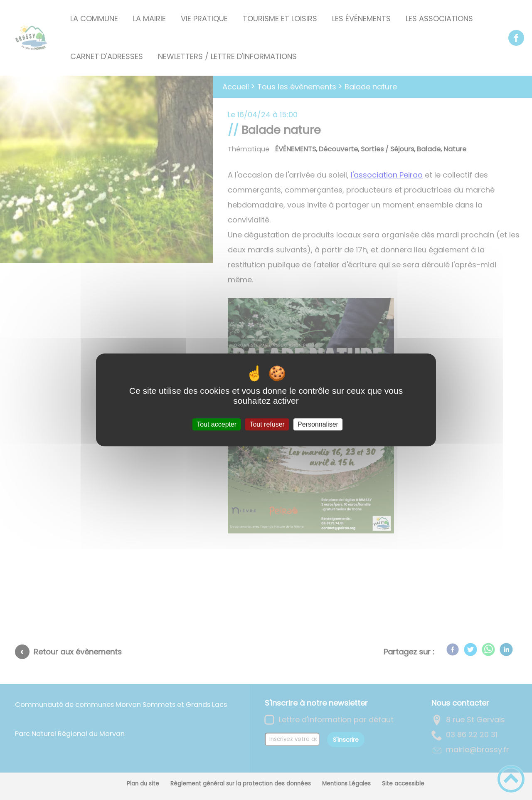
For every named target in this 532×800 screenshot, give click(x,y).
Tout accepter (217, 424)
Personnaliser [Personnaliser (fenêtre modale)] (318, 424)
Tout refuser (267, 424)
